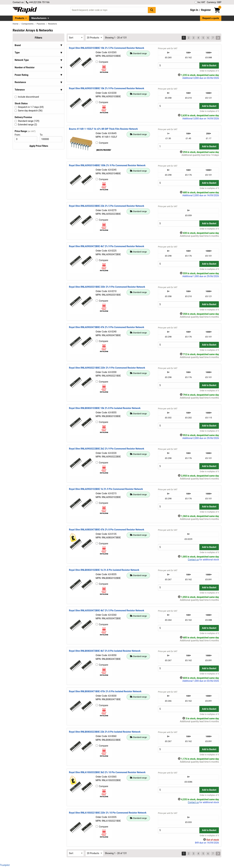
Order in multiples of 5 (209, 71)
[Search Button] (152, 10)
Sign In (194, 10)
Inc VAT (200, 2)
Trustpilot (5, 865)
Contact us (18, 2)
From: (19, 135)
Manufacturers (39, 18)
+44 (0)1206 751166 (38, 2)
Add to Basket (209, 66)
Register (206, 10)
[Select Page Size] (94, 38)
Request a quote (211, 18)
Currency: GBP (214, 2)
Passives (41, 24)
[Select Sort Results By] (76, 38)
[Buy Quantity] (179, 65)
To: (43, 135)
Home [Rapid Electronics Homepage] (16, 24)
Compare (102, 62)
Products (20, 18)
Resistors (52, 24)
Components (28, 24)
